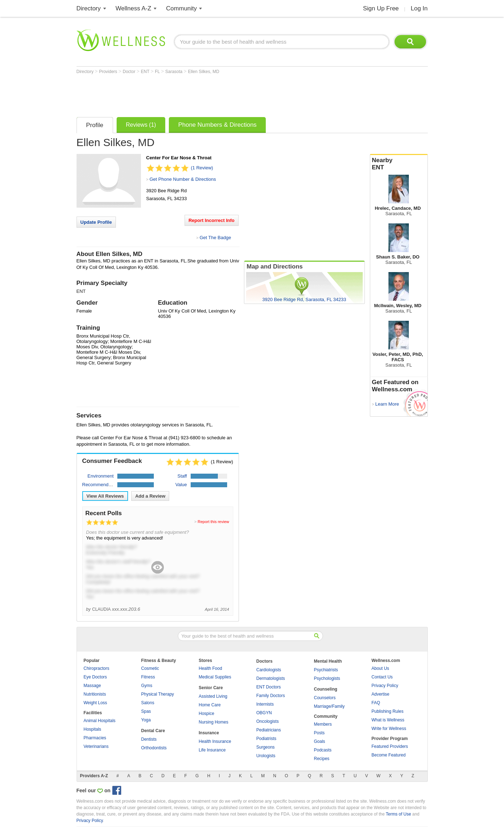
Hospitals (92, 729)
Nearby (399, 164)
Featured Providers (390, 746)
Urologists (266, 756)
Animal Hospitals (100, 721)
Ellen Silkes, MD (203, 72)
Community (181, 8)
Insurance (209, 733)
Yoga (146, 720)
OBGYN (264, 713)
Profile (95, 125)
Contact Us (382, 677)
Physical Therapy (158, 694)
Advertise (381, 694)
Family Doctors (271, 696)
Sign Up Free (381, 8)
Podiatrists (266, 739)
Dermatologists (271, 678)
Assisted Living (213, 696)
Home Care (210, 705)
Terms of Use (398, 814)
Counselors (325, 698)
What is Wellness (388, 720)
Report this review (213, 522)
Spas (146, 711)
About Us (380, 668)
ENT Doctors (269, 687)
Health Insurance (215, 741)
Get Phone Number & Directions (183, 179)
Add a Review (150, 496)
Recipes (322, 759)
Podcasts (323, 750)
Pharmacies (95, 738)
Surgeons (266, 747)
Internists (265, 704)
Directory (89, 8)
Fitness (148, 677)
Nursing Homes (214, 722)
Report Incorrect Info (212, 220)
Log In (419, 8)
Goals (320, 741)
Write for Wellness (389, 729)
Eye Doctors (95, 677)
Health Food (211, 668)
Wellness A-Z (133, 8)
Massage (92, 686)
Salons (148, 703)
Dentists (149, 739)
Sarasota (174, 72)
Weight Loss (96, 703)
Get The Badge (215, 238)
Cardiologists (269, 670)
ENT (146, 72)
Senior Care (211, 688)
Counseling (326, 689)
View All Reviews (105, 496)
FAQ (376, 703)
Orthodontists (154, 748)
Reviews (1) (141, 125)
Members (323, 724)
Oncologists (268, 721)
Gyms (147, 686)
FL (158, 72)
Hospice (207, 714)
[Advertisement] (207, 94)
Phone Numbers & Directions (217, 125)
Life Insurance (212, 750)
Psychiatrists (326, 670)
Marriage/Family (329, 706)
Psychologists (327, 678)
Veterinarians (96, 746)
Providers (109, 72)
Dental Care (153, 731)
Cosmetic (150, 668)
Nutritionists (95, 694)
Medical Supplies (215, 677)
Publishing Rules (388, 711)
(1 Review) (202, 168)
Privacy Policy (385, 686)
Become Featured (389, 755)
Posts (319, 733)
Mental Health (328, 661)
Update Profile (96, 222)
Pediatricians (269, 730)
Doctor (130, 72)
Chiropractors (97, 668)
